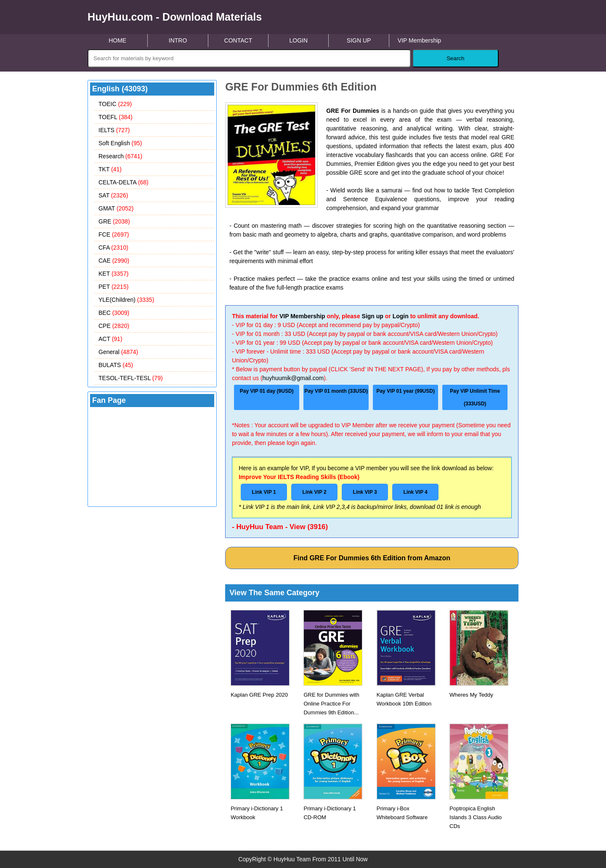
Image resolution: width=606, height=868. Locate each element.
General (118, 352)
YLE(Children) (126, 300)
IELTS (114, 130)
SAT (113, 195)
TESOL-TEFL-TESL (131, 378)
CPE (114, 326)
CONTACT (238, 40)
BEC (114, 313)
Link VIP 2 (315, 492)
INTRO (178, 40)
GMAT (116, 208)
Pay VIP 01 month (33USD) (336, 391)
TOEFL (116, 117)
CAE (114, 261)
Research (120, 156)
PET (113, 287)
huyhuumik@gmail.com (293, 378)
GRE (114, 221)
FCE (114, 234)
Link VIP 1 (264, 492)
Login (401, 316)
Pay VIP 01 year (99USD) (405, 391)
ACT (110, 339)
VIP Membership (419, 40)
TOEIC (115, 104)
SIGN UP (359, 40)
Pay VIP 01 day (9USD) (267, 391)
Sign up (373, 316)
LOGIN (298, 40)
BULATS (116, 365)
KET (113, 274)
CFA (113, 248)
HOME (117, 40)
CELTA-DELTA (124, 182)
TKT (110, 169)
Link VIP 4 (416, 492)
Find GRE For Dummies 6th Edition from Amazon (372, 558)
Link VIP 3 (365, 492)
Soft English (120, 143)
